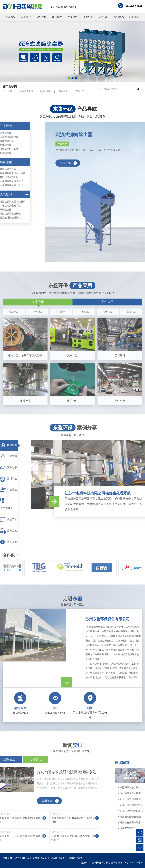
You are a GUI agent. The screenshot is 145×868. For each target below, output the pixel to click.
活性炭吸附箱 (22, 858)
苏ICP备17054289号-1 (131, 863)
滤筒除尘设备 (58, 858)
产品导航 (87, 109)
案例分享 (88, 17)
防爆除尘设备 (76, 858)
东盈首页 (11, 17)
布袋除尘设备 (40, 858)
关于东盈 (103, 17)
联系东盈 (134, 17)
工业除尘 (26, 17)
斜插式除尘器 (26, 91)
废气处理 (57, 17)
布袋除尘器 (46, 91)
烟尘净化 (42, 17)
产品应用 (72, 17)
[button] (69, 78)
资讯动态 (119, 17)
